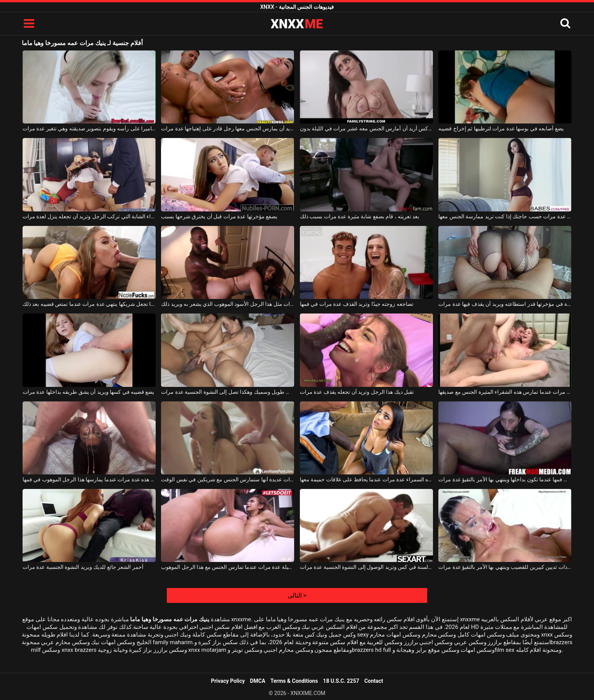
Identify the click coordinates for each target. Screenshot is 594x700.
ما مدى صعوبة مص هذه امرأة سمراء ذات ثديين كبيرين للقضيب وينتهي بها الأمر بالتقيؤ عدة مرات (505, 567)
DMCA (258, 681)
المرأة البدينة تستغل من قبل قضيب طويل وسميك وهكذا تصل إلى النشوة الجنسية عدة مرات (228, 392)
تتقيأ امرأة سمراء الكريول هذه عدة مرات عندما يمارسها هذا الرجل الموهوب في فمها (89, 479)
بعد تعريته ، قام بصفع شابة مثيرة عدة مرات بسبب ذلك (360, 216)
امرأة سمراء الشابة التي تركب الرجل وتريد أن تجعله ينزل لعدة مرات (89, 216)
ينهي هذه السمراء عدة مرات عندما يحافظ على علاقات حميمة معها (366, 479)
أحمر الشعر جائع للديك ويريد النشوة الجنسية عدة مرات (83, 567)
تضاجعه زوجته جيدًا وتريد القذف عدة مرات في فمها (357, 304)
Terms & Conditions (294, 681)
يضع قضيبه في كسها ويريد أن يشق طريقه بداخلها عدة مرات (89, 392)
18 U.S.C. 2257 (341, 681)
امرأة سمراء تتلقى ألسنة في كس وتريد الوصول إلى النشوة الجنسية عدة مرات (366, 567)
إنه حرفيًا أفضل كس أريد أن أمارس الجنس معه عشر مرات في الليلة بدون (366, 128)
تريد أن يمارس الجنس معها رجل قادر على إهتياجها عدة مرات (228, 128)
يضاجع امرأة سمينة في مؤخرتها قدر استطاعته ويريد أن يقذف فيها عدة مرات (505, 304)
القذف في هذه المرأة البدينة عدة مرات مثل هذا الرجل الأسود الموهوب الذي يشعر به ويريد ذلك (228, 304)
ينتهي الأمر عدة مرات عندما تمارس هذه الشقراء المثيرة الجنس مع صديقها (505, 392)
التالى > (297, 595)
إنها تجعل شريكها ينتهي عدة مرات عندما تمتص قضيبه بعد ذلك (89, 304)
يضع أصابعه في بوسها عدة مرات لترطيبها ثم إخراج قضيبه (501, 128)
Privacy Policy (228, 681)
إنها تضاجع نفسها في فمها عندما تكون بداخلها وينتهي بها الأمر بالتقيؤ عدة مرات (505, 479)
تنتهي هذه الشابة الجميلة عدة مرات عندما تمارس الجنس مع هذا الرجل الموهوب (228, 567)
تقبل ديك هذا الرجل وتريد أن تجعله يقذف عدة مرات (357, 392)
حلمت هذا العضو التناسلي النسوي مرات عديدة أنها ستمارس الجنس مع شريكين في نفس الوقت (228, 479)
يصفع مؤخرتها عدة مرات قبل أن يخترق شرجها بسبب (219, 216)
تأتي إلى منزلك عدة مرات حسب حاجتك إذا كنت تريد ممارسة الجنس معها (505, 216)
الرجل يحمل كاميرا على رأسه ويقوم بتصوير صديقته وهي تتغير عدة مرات (89, 128)
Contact (373, 681)
